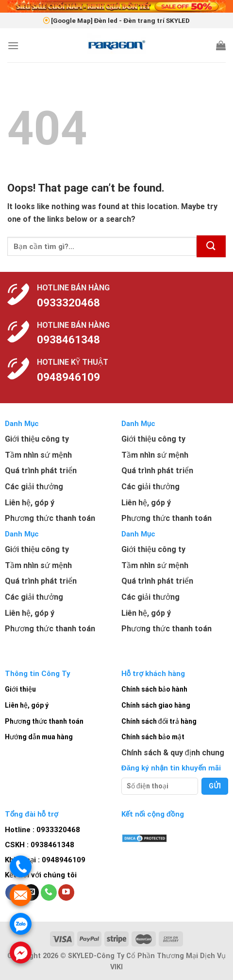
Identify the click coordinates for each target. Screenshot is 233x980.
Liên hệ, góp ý (27, 705)
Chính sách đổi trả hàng (159, 721)
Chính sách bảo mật (153, 737)
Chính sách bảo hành (154, 689)
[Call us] (49, 892)
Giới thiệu (20, 689)
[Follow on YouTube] (66, 892)
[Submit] (211, 246)
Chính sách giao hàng (156, 705)
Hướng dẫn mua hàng (39, 737)
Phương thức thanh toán (44, 721)
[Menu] (13, 45)
